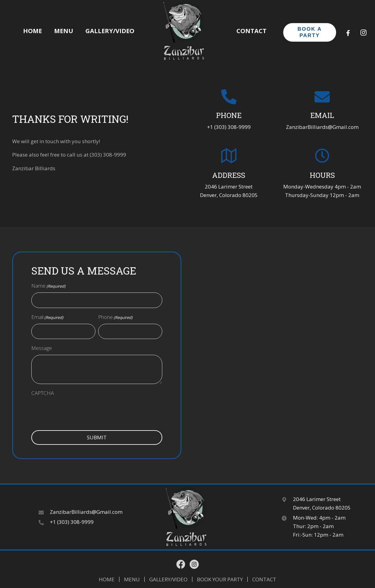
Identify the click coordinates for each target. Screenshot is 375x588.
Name (48, 286)
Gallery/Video (168, 579)
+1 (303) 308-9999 (229, 127)
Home (107, 579)
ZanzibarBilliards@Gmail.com (322, 127)
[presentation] (86, 415)
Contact (264, 579)
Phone (115, 317)
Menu (132, 579)
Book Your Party (220, 579)
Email (47, 317)
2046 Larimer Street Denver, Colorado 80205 (322, 503)
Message (42, 348)
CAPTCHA (43, 393)
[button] (348, 33)
